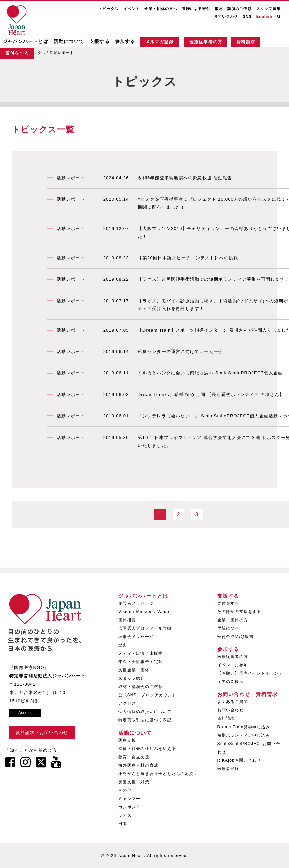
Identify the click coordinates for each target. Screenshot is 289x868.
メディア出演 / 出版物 (140, 653)
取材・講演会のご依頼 (140, 687)
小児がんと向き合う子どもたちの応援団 (158, 774)
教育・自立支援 (134, 757)
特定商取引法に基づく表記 (145, 720)
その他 (125, 790)
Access (25, 713)
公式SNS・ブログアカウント (147, 695)
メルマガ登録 (159, 42)
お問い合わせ (226, 16)
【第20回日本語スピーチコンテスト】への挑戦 (188, 258)
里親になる (228, 628)
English (264, 16)
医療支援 (127, 740)
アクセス (127, 703)
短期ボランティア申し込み (244, 735)
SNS (247, 16)
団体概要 (127, 620)
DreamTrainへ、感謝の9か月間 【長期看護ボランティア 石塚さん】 (211, 395)
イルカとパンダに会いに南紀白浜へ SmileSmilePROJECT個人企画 (210, 373)
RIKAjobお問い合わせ (239, 760)
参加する (125, 42)
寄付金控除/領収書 (236, 637)
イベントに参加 (233, 665)
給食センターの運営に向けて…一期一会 (181, 352)
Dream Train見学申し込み (244, 727)
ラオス (125, 815)
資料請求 (246, 42)
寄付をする (17, 54)
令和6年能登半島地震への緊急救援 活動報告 (185, 178)
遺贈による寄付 (196, 9)
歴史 (123, 645)
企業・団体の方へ (161, 9)
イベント (132, 9)
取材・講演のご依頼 (233, 9)
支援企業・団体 (134, 670)
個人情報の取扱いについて (145, 712)
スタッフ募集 (268, 9)
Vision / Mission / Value (144, 612)
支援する (100, 42)
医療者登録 (228, 769)
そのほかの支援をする (239, 612)
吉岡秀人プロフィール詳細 (145, 628)
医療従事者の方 (206, 42)
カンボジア (129, 807)
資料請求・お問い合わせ (42, 732)
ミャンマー (129, 799)
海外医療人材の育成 (138, 765)
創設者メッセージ (136, 603)
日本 (123, 824)
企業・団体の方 (233, 620)
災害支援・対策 (134, 782)
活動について (69, 42)
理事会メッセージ (136, 637)
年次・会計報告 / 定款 (140, 662)
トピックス (109, 9)
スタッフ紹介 (132, 678)
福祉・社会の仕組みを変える (147, 749)
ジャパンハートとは (26, 42)
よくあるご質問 (233, 702)
